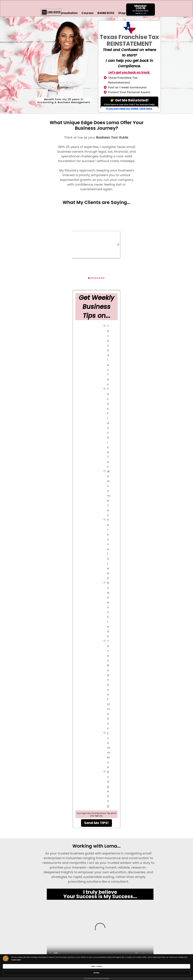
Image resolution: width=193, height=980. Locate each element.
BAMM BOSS (106, 13)
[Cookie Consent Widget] (96, 972)
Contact (147, 13)
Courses (88, 13)
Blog (133, 13)
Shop (122, 13)
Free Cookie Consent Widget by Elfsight (97, 979)
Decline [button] (155, 970)
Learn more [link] (56, 973)
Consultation (68, 13)
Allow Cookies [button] (137, 970)
